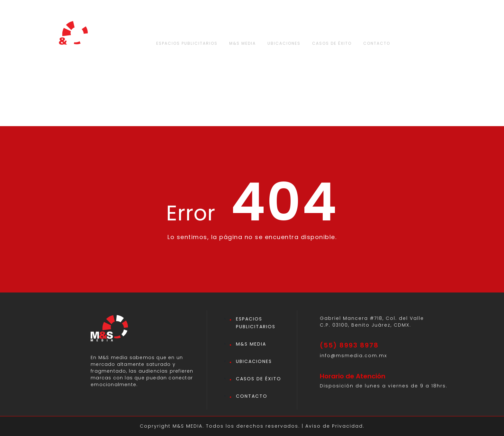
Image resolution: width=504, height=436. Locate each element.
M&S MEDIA (243, 43)
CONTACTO (377, 43)
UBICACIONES (284, 43)
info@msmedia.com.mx (353, 356)
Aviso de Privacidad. (335, 426)
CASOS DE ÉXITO (332, 43)
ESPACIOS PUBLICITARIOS (187, 43)
